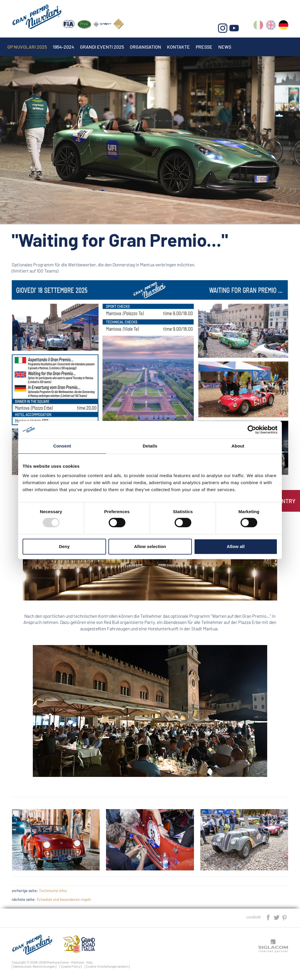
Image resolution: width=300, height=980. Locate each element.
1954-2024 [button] (63, 47)
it (258, 26)
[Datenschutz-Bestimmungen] (34, 966)
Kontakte (178, 47)
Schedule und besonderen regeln (64, 899)
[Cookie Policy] (71, 966)
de (283, 26)
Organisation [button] (145, 47)
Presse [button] (204, 47)
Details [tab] (150, 446)
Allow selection (150, 546)
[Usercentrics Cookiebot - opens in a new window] (252, 430)
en (271, 26)
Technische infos (53, 891)
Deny (64, 546)
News (225, 47)
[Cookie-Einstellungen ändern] (107, 966)
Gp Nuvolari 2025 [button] (27, 47)
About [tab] (238, 446)
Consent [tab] (62, 446)
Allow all (236, 546)
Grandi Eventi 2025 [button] (102, 47)
